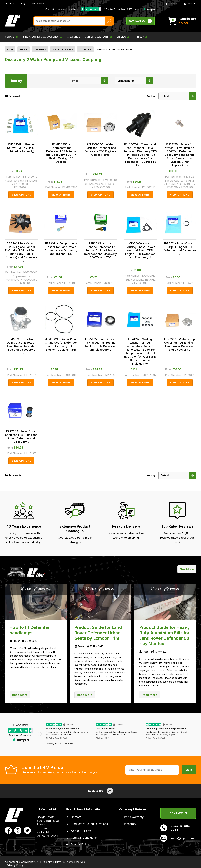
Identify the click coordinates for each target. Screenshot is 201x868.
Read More (20, 695)
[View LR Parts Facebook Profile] (8, 830)
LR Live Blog (39, 4)
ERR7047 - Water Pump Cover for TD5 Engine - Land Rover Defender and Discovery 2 (180, 344)
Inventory (130, 824)
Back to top (100, 791)
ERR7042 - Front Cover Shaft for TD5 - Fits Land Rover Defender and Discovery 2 (21, 437)
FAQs (23, 4)
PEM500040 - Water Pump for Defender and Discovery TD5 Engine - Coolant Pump (100, 150)
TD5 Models (85, 49)
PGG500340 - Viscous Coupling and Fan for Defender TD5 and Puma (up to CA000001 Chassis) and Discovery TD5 (21, 252)
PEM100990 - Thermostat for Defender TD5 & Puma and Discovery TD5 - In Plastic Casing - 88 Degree (61, 153)
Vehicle (23, 49)
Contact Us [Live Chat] (141, 21)
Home (10, 49)
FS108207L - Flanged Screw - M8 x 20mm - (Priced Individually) (21, 148)
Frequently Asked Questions (89, 824)
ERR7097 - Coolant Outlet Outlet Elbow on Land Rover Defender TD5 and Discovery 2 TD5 (21, 346)
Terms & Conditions (84, 838)
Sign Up (171, 4)
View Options (21, 195)
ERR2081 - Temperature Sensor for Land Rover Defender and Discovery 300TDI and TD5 (61, 249)
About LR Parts (81, 831)
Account (190, 4)
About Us (10, 4)
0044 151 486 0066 (175, 828)
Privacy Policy (80, 844)
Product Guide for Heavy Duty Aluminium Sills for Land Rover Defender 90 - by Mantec (164, 635)
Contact (76, 817)
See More (187, 569)
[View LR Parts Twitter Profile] (27, 830)
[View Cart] (182, 21)
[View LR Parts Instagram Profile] (18, 830)
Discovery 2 (40, 49)
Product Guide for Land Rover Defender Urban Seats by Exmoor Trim (98, 633)
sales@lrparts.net (178, 838)
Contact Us (178, 813)
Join (189, 770)
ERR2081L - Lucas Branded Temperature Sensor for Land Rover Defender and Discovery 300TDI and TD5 (100, 251)
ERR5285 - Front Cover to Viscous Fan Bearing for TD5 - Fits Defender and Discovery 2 (100, 344)
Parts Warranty (134, 817)
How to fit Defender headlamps (30, 630)
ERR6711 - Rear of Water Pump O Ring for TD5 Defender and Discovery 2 (180, 249)
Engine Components (63, 49)
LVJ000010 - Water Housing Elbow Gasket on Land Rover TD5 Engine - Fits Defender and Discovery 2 (140, 251)
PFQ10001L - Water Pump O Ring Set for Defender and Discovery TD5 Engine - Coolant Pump (61, 344)
